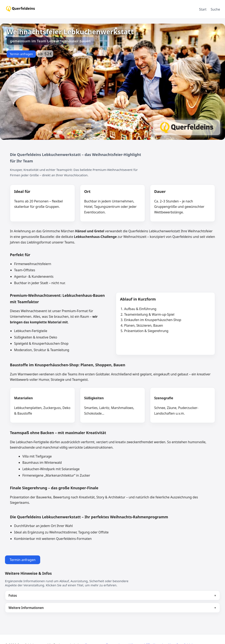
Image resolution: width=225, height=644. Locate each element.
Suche (215, 9)
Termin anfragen (21, 54)
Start (203, 9)
